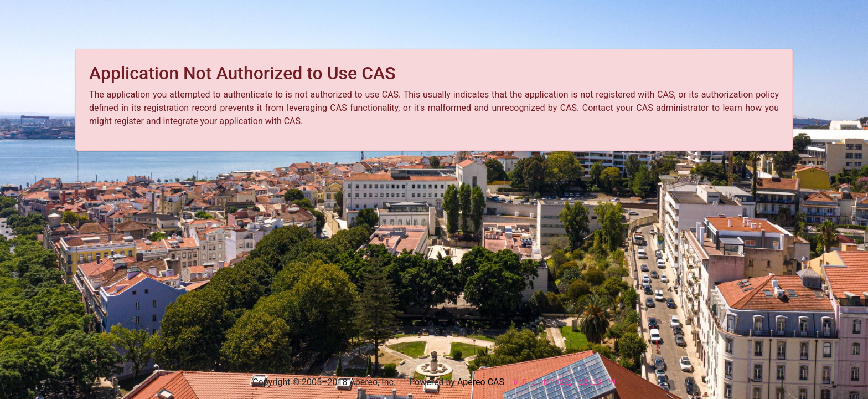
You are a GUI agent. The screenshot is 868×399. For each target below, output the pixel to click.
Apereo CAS (481, 382)
